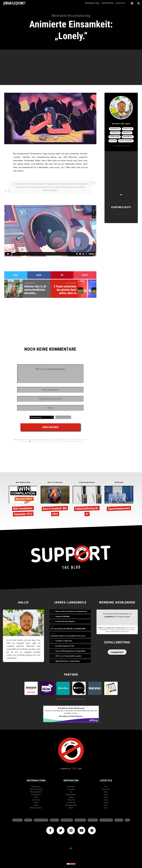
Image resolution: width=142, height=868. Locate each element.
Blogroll (18, 820)
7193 (74, 768)
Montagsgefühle (36, 792)
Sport (106, 797)
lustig (36, 805)
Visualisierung (126, 141)
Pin (62, 275)
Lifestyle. (121, 3)
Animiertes (115, 129)
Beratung (93, 820)
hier (30, 441)
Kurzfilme (128, 129)
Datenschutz (106, 820)
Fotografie (71, 800)
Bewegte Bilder (71, 794)
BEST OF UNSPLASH (55, 483)
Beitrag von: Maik (121, 124)
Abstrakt (127, 133)
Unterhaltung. (92, 3)
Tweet (16, 275)
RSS (127, 820)
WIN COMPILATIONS (23, 483)
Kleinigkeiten (36, 794)
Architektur (71, 789)
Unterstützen (41, 820)
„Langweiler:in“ (110, 617)
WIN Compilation (36, 808)
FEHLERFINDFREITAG (87, 483)
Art (71, 792)
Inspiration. (108, 3)
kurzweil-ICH (71, 802)
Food (106, 787)
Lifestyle (115, 133)
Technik (106, 802)
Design (71, 797)
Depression (115, 137)
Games (36, 802)
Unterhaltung (36, 781)
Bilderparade (36, 787)
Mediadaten (67, 820)
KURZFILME (119, 483)
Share (39, 275)
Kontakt (55, 820)
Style (106, 800)
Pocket (85, 275)
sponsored (80, 820)
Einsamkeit (128, 137)
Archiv (28, 820)
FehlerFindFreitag (36, 789)
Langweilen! (117, 652)
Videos (71, 808)
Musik (106, 792)
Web (106, 808)
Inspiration (71, 781)
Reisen (106, 794)
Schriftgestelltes (71, 805)
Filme (36, 797)
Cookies (119, 820)
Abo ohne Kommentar (63, 417)
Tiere (106, 805)
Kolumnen (106, 789)
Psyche (113, 141)
